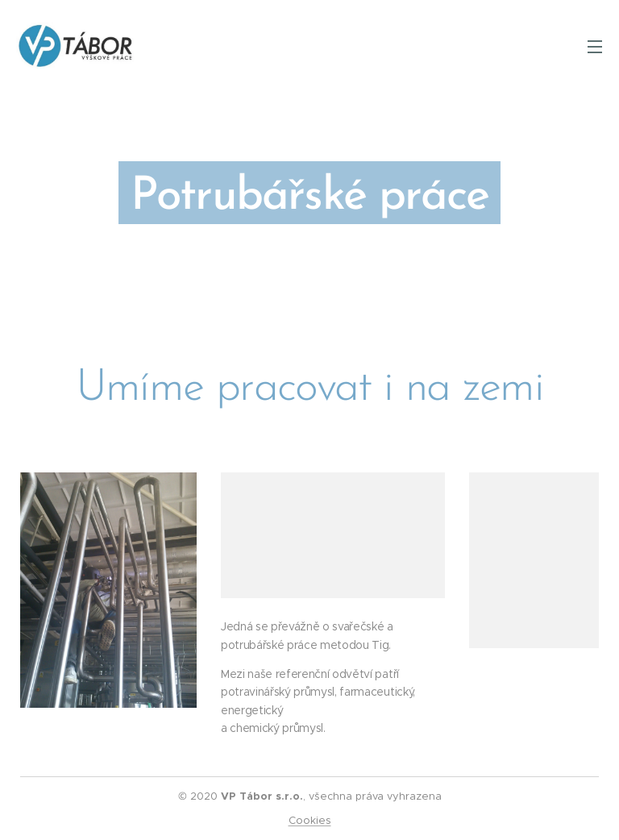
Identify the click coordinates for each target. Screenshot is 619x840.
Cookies (310, 820)
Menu (595, 47)
